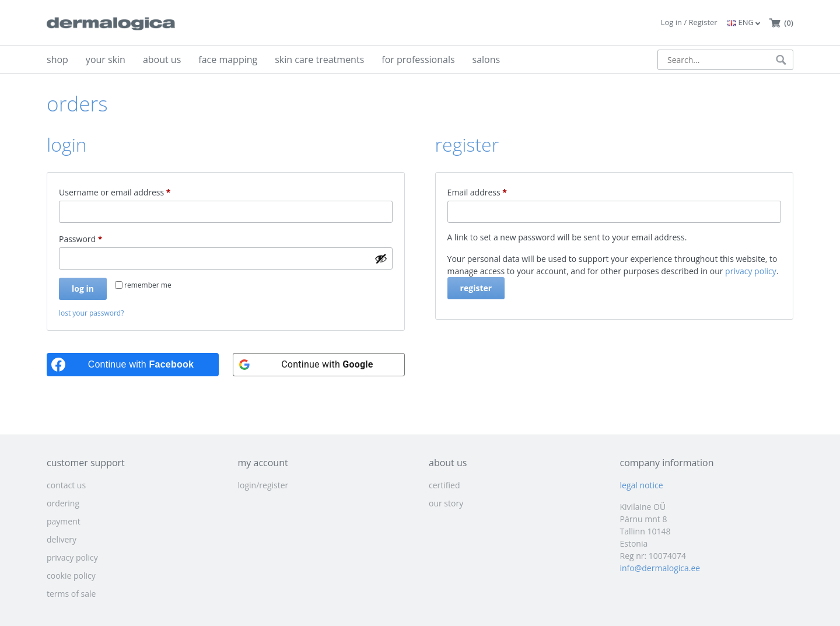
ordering (63, 503)
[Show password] (381, 258)
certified (444, 485)
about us (162, 60)
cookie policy (71, 576)
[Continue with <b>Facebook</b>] (133, 365)
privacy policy (751, 271)
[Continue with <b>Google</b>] (319, 365)
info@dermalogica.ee (660, 568)
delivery (62, 539)
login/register (263, 485)
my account (263, 463)
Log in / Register (689, 22)
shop (57, 60)
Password (98, 238)
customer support (86, 463)
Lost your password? (91, 313)
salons (487, 60)
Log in (83, 288)
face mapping (228, 60)
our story (446, 503)
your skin (106, 60)
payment (64, 521)
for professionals (418, 60)
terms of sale (71, 594)
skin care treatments (319, 60)
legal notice (642, 485)
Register (476, 288)
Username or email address (132, 191)
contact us (66, 485)
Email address (494, 191)
